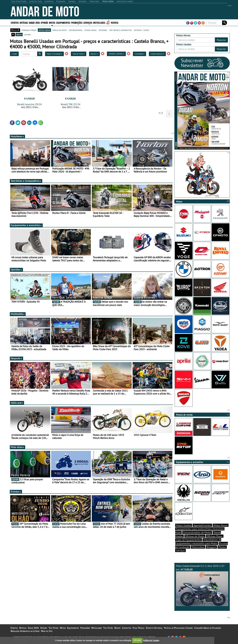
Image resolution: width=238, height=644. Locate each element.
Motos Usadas (184, 525)
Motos (52, 23)
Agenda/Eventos (202, 525)
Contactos (127, 628)
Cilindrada (139, 54)
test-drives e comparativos (120, 30)
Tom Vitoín (53, 628)
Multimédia (18, 314)
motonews (103, 30)
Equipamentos (63, 23)
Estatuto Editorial (154, 628)
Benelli (94, 54)
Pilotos (222, 547)
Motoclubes (99, 23)
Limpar (14, 54)
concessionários (76, 30)
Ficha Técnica (138, 628)
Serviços (88, 23)
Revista (115, 23)
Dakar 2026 (34, 23)
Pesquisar (221, 40)
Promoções (77, 23)
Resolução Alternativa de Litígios (25, 631)
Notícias (24, 23)
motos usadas (44, 30)
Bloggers (211, 547)
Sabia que (17, 403)
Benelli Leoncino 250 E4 (30, 104)
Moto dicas (17, 447)
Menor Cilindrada (54, 54)
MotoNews (17, 136)
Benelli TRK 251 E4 (70, 104)
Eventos (15, 23)
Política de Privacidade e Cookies (178, 628)
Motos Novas (221, 525)
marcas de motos (59, 30)
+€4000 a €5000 (116, 54)
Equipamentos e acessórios (26, 225)
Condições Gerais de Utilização (208, 628)
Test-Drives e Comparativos (26, 181)
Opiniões (16, 270)
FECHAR (137, 640)
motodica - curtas (141, 30)
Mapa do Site (47, 631)
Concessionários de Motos (197, 533)
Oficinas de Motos (195, 536)
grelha (19, 34)
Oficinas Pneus (215, 536)
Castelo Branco (157, 54)
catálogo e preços (29, 30)
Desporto (16, 358)
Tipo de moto (79, 54)
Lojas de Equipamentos (189, 540)
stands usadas (90, 30)
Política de (151, 640)
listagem (27, 34)
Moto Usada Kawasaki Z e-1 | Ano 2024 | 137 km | (202, 585)
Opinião (44, 23)
